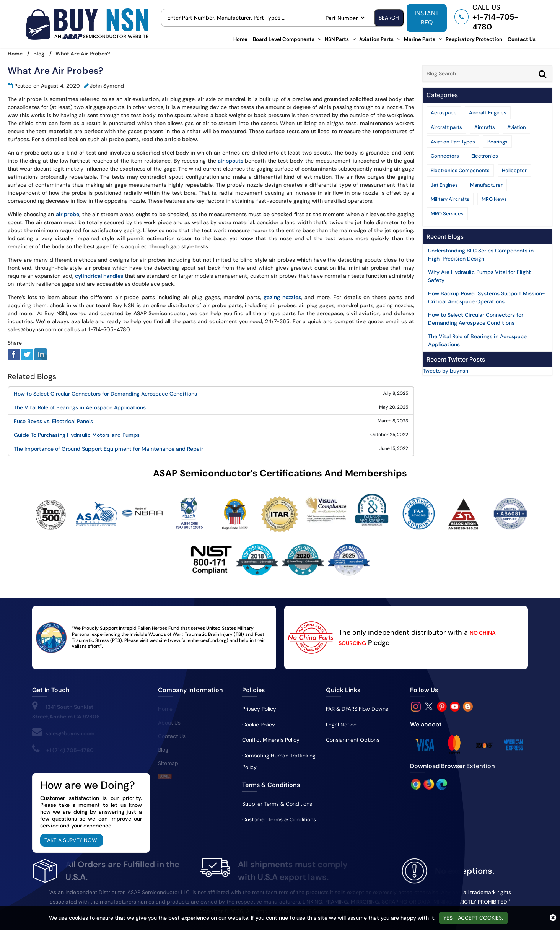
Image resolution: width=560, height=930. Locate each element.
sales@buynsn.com (70, 733)
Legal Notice (341, 725)
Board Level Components (284, 39)
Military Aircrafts (450, 199)
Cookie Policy (259, 725)
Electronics (485, 156)
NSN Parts (337, 39)
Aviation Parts (376, 39)
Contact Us (522, 39)
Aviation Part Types (453, 142)
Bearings (497, 142)
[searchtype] (345, 18)
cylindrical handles (99, 276)
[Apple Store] (417, 784)
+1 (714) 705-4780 (70, 750)
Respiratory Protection (474, 39)
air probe (68, 214)
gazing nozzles (282, 297)
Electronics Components (460, 170)
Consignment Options (353, 740)
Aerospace (444, 113)
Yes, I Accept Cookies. (473, 918)
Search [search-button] (389, 18)
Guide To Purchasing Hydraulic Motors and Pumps (77, 435)
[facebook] (14, 354)
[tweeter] (27, 354)
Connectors (445, 156)
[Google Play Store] (430, 784)
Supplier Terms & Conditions (277, 804)
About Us (169, 723)
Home (240, 39)
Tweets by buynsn (445, 371)
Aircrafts (485, 127)
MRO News (494, 199)
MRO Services (447, 214)
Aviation (517, 127)
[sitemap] (165, 777)
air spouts (230, 161)
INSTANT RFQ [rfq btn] (427, 18)
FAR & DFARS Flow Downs (357, 709)
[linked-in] (41, 354)
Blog (39, 54)
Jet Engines (444, 185)
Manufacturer (486, 185)
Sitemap (168, 763)
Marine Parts (420, 39)
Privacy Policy (259, 709)
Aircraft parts (446, 127)
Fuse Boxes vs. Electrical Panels (53, 421)
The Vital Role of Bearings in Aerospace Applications (80, 407)
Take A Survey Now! (72, 840)
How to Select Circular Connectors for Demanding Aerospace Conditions (105, 394)
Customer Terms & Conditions (279, 819)
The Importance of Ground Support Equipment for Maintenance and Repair (108, 449)
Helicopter (514, 170)
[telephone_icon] (491, 17)
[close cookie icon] (553, 918)
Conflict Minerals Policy (271, 740)
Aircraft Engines (488, 113)
